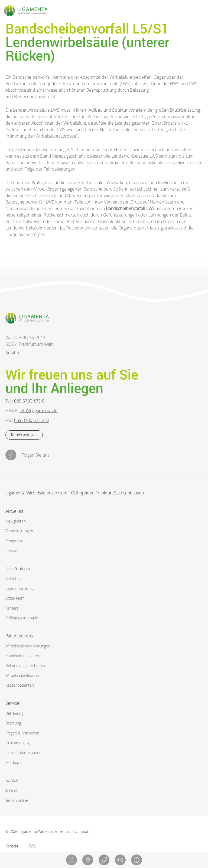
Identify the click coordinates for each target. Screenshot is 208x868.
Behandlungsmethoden (25, 665)
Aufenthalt (14, 579)
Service (12, 703)
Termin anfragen (24, 435)
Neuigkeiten (16, 521)
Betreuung (14, 713)
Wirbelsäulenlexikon (22, 675)
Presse (11, 551)
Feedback (14, 762)
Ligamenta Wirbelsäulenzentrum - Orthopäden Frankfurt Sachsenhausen (75, 493)
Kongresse (14, 541)
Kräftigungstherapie (22, 618)
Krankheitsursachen (22, 656)
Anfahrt (12, 353)
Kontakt (13, 780)
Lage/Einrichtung (19, 588)
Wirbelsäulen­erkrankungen (28, 646)
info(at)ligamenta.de (38, 411)
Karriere (12, 608)
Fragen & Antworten (22, 733)
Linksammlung (17, 743)
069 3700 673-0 (29, 401)
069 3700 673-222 (32, 420)
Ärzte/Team (15, 598)
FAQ (33, 846)
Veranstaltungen (19, 531)
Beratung (13, 723)
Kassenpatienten (20, 685)
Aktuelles (14, 511)
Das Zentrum (18, 568)
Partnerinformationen (23, 752)
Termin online (17, 800)
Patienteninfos (19, 636)
